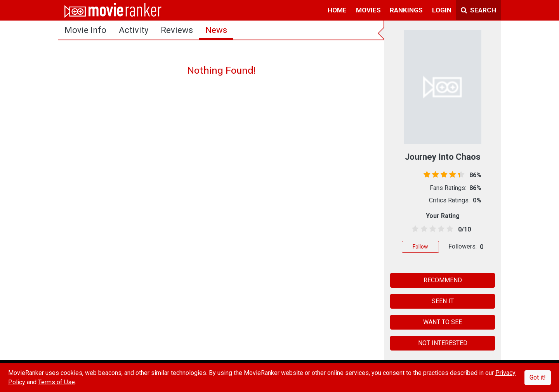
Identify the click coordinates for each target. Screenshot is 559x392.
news (216, 30)
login (442, 10)
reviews (177, 30)
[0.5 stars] (414, 229)
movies (368, 10)
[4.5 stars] (449, 229)
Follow (420, 247)
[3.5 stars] (440, 229)
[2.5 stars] (431, 229)
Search (478, 10)
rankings (406, 10)
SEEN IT (443, 301)
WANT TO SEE (443, 322)
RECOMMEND (443, 280)
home (337, 10)
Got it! (538, 377)
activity (134, 30)
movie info (85, 30)
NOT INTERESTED (443, 343)
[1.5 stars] (423, 229)
